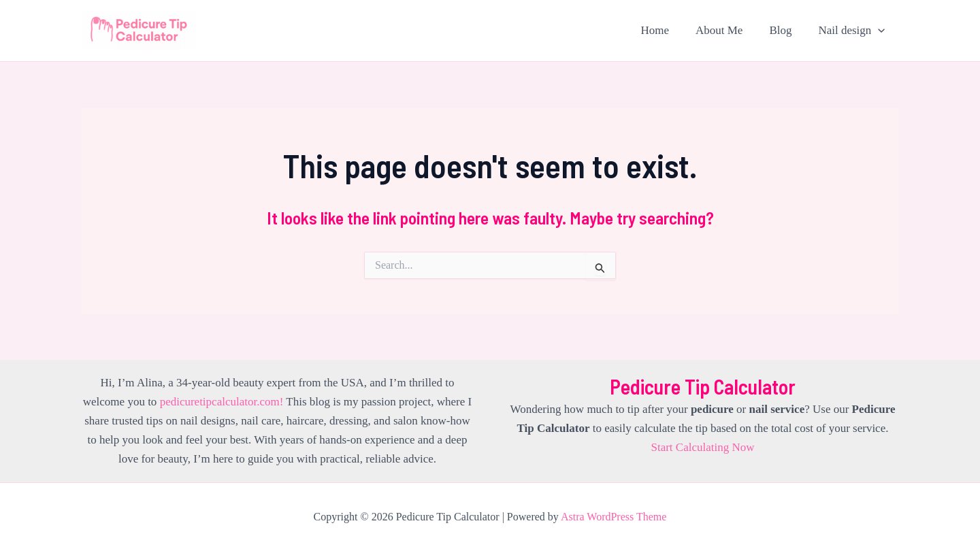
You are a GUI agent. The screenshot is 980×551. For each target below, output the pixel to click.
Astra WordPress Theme (614, 517)
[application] (880, 31)
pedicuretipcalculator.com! (222, 402)
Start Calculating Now (702, 447)
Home (667, 30)
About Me (727, 30)
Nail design (853, 31)
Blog (786, 30)
